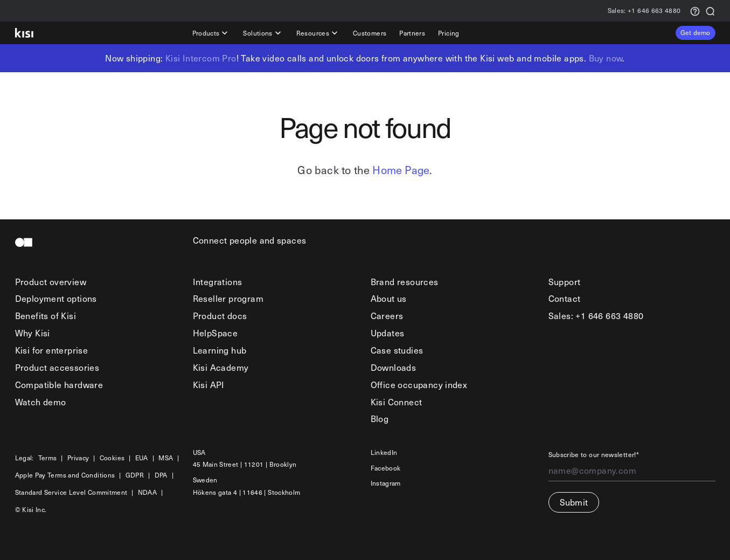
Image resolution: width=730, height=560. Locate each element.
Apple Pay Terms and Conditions (65, 475)
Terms (48, 458)
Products (211, 33)
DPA (161, 475)
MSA (166, 458)
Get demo (696, 32)
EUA (142, 458)
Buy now (606, 58)
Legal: (25, 458)
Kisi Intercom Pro (201, 58)
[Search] (710, 11)
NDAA (147, 492)
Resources (318, 33)
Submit (574, 502)
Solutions (263, 33)
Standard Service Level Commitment (71, 492)
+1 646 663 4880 (644, 11)
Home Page (401, 170)
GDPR (135, 475)
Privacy (78, 458)
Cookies (112, 458)
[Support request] (695, 11)
